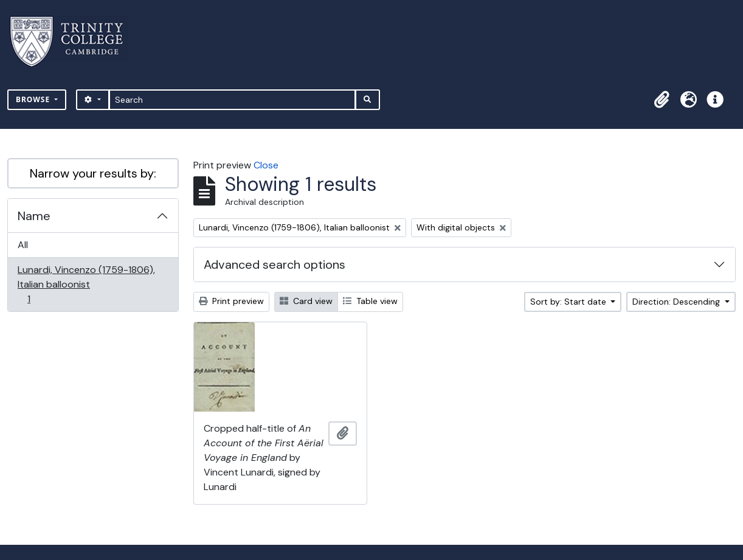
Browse (34, 99)
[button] (662, 100)
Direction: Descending (677, 302)
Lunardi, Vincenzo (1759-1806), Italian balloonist (86, 284)
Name (34, 216)
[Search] (233, 100)
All (23, 245)
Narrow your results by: (93, 173)
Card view (306, 301)
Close (266, 165)
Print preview (231, 301)
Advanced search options (275, 264)
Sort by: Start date (569, 302)
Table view (370, 301)
